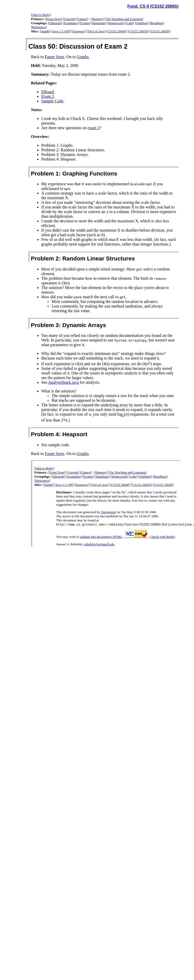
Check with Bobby (163, 537)
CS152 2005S (138, 31)
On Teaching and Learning (124, 19)
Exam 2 (48, 96)
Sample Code (52, 101)
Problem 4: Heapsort (59, 434)
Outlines (142, 23)
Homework (116, 23)
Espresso (78, 31)
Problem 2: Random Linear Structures (83, 259)
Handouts (99, 23)
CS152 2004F (117, 31)
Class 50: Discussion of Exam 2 (78, 46)
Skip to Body (41, 15)
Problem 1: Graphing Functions (74, 174)
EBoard (48, 92)
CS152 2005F (160, 31)
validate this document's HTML (101, 537)
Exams (85, 23)
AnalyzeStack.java (63, 382)
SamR (45, 31)
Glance (82, 19)
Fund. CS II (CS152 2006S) (153, 6)
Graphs (83, 57)
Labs (130, 23)
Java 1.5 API (61, 31)
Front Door (54, 19)
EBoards (55, 23)
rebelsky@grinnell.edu (99, 544)
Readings (157, 23)
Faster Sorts (54, 57)
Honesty (98, 19)
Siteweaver (109, 512)
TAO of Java (96, 31)
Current (69, 19)
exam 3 (94, 128)
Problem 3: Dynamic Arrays (68, 325)
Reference (39, 27)
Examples (71, 23)
